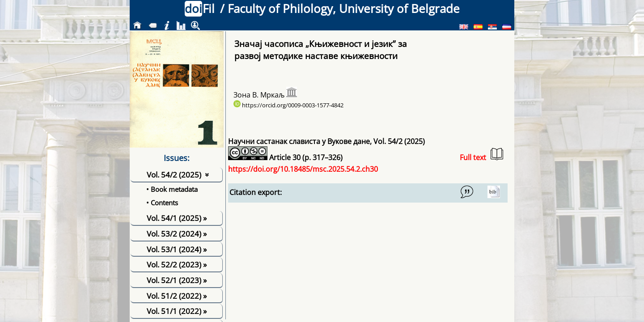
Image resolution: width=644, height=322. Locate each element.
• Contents (162, 203)
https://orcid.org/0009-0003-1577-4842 (288, 105)
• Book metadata (172, 189)
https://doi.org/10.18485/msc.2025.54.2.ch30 (303, 169)
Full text (481, 155)
